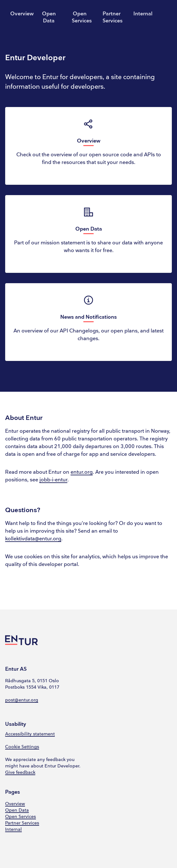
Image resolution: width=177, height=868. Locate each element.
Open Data (49, 17)
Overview (21, 14)
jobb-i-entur (53, 480)
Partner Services (113, 17)
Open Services (82, 17)
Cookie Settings (22, 747)
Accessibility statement (30, 734)
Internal (143, 14)
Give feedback (20, 772)
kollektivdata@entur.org (33, 539)
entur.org (82, 472)
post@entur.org (22, 700)
